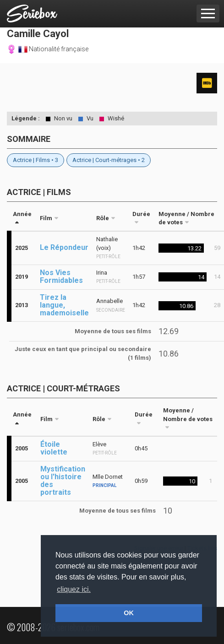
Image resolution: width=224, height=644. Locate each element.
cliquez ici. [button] (74, 589)
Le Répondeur (64, 247)
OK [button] (129, 613)
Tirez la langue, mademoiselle (64, 305)
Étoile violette (54, 448)
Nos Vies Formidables (61, 276)
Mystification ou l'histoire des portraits (63, 481)
